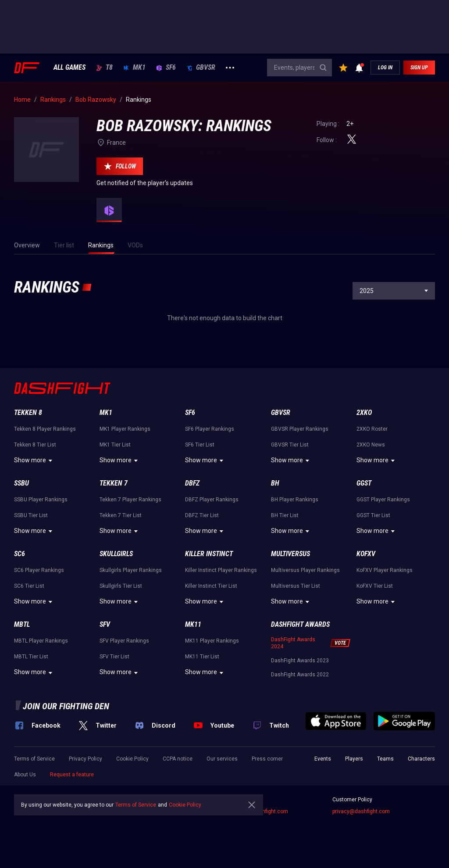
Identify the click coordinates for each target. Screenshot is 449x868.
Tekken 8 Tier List (35, 445)
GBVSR (201, 68)
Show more (34, 461)
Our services (222, 759)
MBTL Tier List (31, 657)
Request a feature (72, 775)
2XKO (364, 413)
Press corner (267, 759)
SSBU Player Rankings (41, 500)
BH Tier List (285, 515)
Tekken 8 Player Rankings (45, 429)
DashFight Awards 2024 (293, 643)
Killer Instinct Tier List (211, 586)
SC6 (20, 554)
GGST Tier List (373, 515)
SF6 (166, 68)
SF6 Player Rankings (210, 429)
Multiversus (290, 554)
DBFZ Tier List (202, 515)
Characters (421, 759)
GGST (364, 483)
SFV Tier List (114, 657)
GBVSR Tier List (290, 445)
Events (323, 759)
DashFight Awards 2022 (300, 675)
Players (354, 759)
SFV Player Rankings (124, 641)
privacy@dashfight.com (361, 811)
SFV (105, 624)
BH (275, 483)
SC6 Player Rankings (39, 570)
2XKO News (371, 445)
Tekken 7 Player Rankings (130, 500)
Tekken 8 (28, 413)
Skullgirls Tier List (121, 586)
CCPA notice (178, 759)
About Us (25, 775)
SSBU (21, 483)
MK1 (134, 68)
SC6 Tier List (29, 586)
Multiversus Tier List (296, 586)
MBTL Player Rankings (41, 641)
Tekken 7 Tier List (121, 515)
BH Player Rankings (295, 500)
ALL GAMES (69, 68)
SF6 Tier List (200, 445)
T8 (104, 68)
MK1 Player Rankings (125, 429)
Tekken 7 (114, 483)
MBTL (22, 624)
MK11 (193, 624)
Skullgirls (116, 554)
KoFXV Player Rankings (385, 570)
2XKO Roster (372, 429)
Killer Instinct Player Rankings (221, 570)
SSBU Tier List (31, 515)
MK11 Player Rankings (212, 641)
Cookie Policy (132, 759)
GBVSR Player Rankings (300, 429)
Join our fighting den (66, 706)
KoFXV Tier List (375, 586)
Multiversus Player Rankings (305, 570)
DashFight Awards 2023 (300, 661)
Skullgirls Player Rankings (131, 570)
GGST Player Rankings (383, 500)
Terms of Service (34, 759)
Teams (385, 759)
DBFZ (192, 483)
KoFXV (366, 554)
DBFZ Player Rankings (212, 500)
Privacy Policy (86, 759)
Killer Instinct (209, 554)
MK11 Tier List (202, 657)
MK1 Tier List (115, 445)
